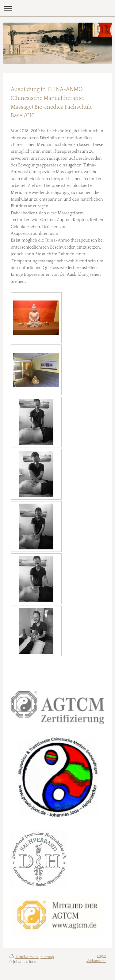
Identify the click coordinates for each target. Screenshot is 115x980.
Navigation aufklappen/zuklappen (57, 8)
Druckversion (24, 957)
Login (101, 956)
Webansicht (96, 961)
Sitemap (47, 957)
